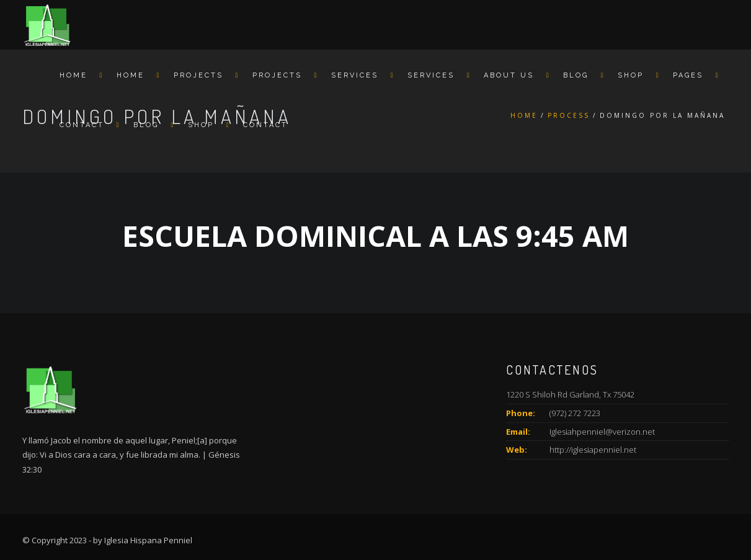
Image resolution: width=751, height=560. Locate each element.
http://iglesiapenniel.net (593, 450)
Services (355, 75)
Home (73, 75)
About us (509, 75)
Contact (82, 125)
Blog (576, 75)
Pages (688, 75)
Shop (631, 75)
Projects (198, 75)
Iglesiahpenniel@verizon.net (602, 432)
